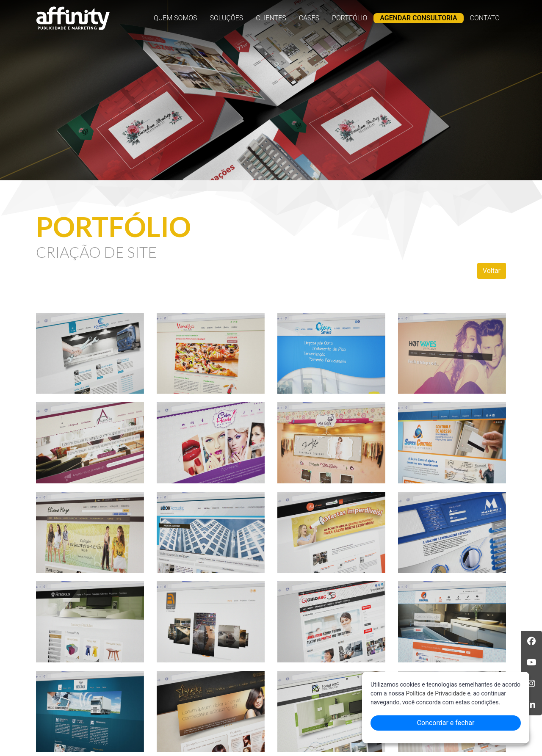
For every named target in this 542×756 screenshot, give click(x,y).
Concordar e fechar (446, 723)
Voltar (492, 271)
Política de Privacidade (436, 693)
